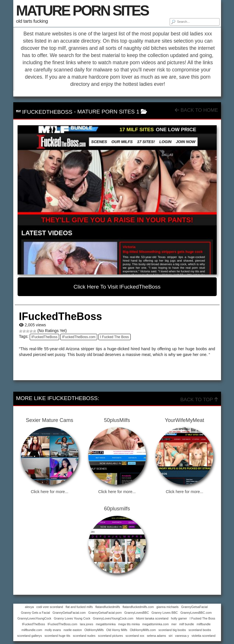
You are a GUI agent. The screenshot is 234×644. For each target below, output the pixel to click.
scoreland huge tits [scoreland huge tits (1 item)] (57, 636)
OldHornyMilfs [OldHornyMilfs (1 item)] (94, 630)
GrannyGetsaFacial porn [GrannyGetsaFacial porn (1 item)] (105, 613)
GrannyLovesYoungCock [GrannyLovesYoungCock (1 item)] (34, 618)
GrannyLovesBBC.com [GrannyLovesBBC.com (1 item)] (196, 613)
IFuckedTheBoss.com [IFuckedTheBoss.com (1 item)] (62, 624)
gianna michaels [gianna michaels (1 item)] (167, 607)
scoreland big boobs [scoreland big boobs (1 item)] (172, 630)
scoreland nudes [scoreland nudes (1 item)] (84, 636)
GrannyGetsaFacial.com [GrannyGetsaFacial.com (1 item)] (69, 613)
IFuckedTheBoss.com (79, 337)
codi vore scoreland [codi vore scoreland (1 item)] (50, 607)
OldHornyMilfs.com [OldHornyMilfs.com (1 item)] (143, 630)
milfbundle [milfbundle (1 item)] (204, 624)
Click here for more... (50, 492)
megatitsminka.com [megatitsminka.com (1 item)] (156, 624)
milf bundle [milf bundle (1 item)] (187, 624)
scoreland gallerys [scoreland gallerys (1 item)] (29, 636)
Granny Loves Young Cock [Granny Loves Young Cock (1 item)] (72, 618)
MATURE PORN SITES (82, 11)
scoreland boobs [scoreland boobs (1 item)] (200, 630)
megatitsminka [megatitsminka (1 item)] (106, 624)
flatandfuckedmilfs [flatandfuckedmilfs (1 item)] (107, 607)
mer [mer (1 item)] (174, 624)
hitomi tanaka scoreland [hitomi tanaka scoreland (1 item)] (152, 618)
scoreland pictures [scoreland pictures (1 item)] (111, 636)
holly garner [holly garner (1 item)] (179, 618)
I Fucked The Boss (115, 337)
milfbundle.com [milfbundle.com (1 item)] (32, 630)
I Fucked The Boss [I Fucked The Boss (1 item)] (202, 618)
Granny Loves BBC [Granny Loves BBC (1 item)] (165, 613)
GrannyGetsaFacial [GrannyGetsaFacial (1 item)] (194, 607)
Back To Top (199, 400)
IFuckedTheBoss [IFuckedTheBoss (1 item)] (33, 624)
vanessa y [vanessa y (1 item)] (182, 636)
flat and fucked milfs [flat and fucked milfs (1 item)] (79, 607)
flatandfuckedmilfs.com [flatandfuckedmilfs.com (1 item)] (138, 607)
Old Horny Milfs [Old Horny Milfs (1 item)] (117, 630)
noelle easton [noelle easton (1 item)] (73, 630)
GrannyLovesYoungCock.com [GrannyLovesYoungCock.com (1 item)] (113, 618)
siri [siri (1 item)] (171, 636)
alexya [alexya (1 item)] (29, 607)
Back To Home (196, 110)
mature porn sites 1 (108, 112)
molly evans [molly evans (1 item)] (53, 630)
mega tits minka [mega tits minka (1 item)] (129, 624)
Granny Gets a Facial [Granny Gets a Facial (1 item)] (35, 613)
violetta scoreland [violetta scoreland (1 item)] (204, 636)
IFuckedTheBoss (44, 337)
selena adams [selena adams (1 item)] (156, 636)
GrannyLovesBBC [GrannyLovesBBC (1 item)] (137, 613)
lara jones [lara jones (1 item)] (87, 624)
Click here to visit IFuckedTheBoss (117, 287)
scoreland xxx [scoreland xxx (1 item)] (135, 636)
